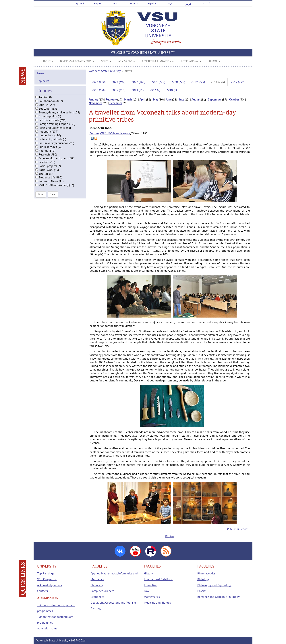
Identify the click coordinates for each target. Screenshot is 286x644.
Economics (97, 597)
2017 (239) (238, 82)
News (41, 76)
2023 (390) (118, 82)
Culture (94, 133)
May (156, 99)
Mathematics (152, 597)
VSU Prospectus (47, 579)
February (111, 99)
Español (152, 4)
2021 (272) (158, 82)
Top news (43, 84)
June (169, 99)
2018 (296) (218, 82)
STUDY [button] (106, 61)
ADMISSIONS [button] (127, 61)
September (215, 99)
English (98, 4)
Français (134, 4)
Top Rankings (46, 573)
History (148, 573)
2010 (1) (172, 90)
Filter (41, 197)
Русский (80, 4)
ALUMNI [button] (214, 61)
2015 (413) (118, 90)
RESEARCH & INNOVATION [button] (158, 61)
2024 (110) (99, 82)
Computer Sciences (102, 591)
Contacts (42, 591)
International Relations (158, 579)
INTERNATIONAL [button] (191, 61)
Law (146, 591)
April (142, 99)
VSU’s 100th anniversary (115, 133)
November (95, 103)
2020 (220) (178, 82)
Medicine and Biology (157, 602)
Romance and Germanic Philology (218, 597)
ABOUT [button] (48, 61)
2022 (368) (138, 82)
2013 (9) (155, 90)
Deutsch (116, 4)
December (116, 103)
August (196, 99)
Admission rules (47, 628)
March (128, 99)
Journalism (151, 585)
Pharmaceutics (206, 573)
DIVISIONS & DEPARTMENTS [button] (77, 61)
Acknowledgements (50, 585)
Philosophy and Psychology (214, 585)
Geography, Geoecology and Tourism (113, 602)
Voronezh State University (105, 71)
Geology (96, 608)
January (93, 99)
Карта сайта (206, 4)
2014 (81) (138, 90)
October (234, 99)
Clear (53, 197)
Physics (202, 591)
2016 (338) (99, 90)
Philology (203, 579)
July (181, 99)
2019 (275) (198, 82)
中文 (170, 4)
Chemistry (97, 585)
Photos (170, 536)
